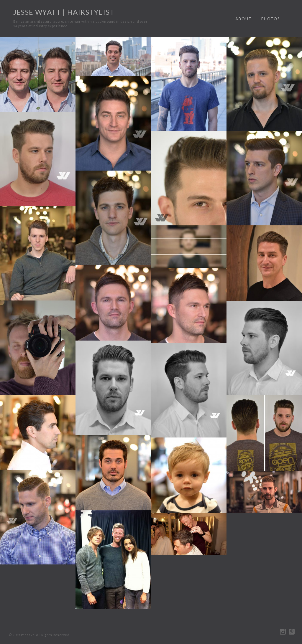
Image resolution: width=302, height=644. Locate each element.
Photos (271, 19)
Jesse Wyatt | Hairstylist (64, 12)
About (244, 19)
